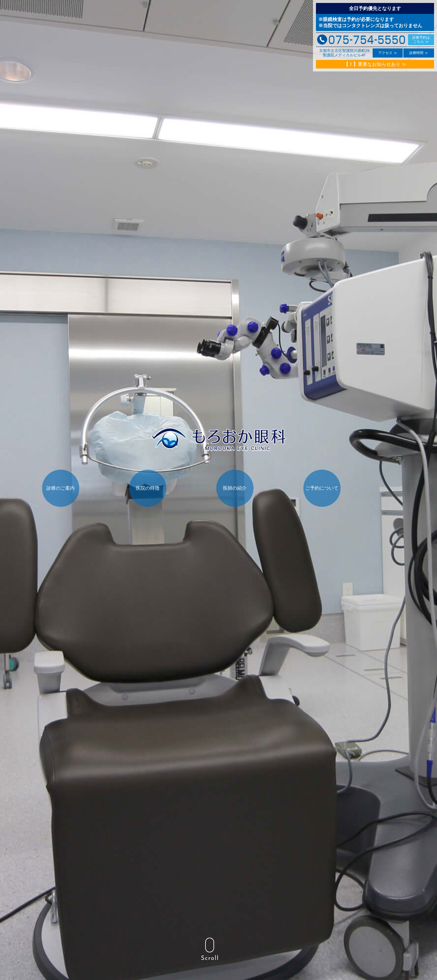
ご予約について (340, 506)
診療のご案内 (79, 506)
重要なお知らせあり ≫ (375, 64)
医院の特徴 (166, 506)
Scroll (210, 950)
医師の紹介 (253, 506)
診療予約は (421, 40)
